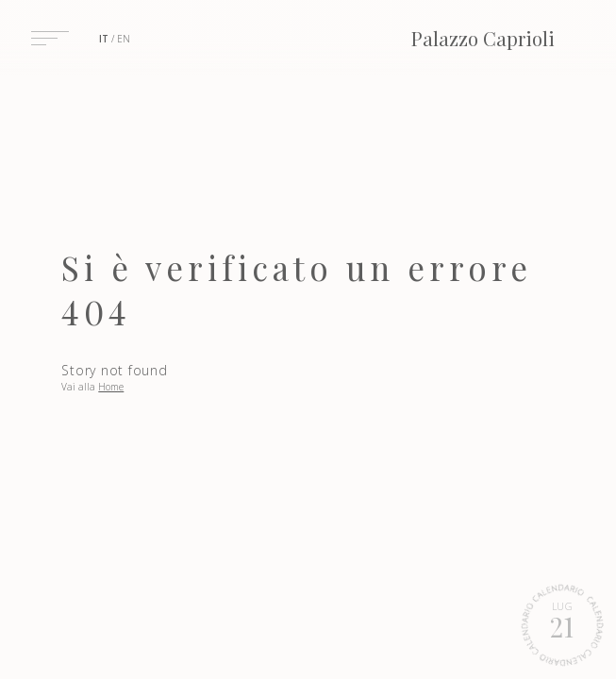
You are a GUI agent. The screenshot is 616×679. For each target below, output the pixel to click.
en (124, 39)
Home (111, 387)
